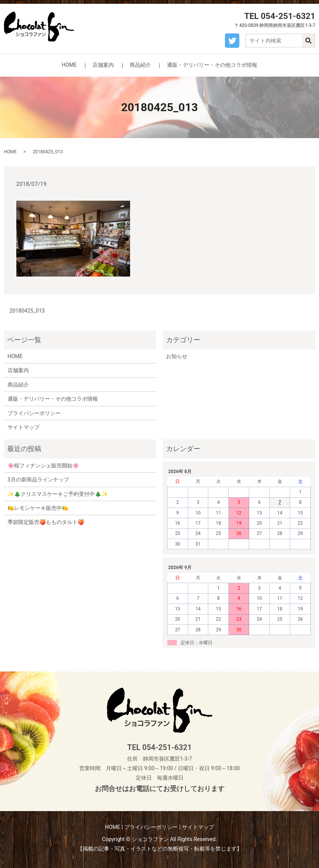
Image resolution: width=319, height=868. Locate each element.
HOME (69, 65)
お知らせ (177, 356)
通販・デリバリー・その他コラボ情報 (212, 65)
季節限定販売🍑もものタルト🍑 (46, 522)
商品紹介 (140, 65)
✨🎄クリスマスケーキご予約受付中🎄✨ (58, 494)
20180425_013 (27, 311)
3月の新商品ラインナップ (38, 480)
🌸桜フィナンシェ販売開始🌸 (43, 465)
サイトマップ (24, 427)
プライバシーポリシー (34, 413)
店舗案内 (103, 65)
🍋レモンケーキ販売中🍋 (38, 508)
